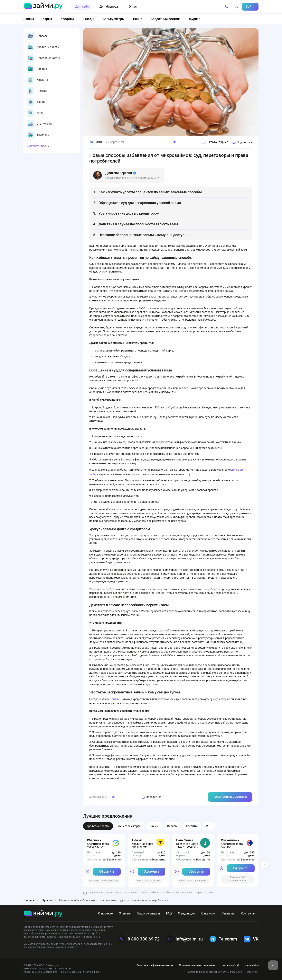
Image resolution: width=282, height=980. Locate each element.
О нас (133, 7)
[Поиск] (227, 7)
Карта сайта (252, 965)
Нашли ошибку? (230, 965)
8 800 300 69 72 (139, 939)
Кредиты (67, 19)
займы (115, 699)
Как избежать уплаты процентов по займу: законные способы (150, 192)
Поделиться (242, 142)
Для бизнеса (109, 7)
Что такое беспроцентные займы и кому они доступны (144, 235)
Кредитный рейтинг (165, 19)
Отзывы (125, 913)
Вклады (88, 19)
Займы (29, 19)
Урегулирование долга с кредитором (129, 213)
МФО (96, 142)
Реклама (228, 913)
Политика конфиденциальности (155, 965)
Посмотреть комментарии (230, 797)
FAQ (169, 913)
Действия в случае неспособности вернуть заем (138, 224)
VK (251, 939)
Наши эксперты (148, 913)
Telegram (223, 939)
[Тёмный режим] (236, 7)
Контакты (248, 913)
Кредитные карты (98, 826)
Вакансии (208, 913)
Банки (138, 19)
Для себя (82, 7)
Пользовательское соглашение (197, 965)
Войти (250, 7)
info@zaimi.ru (184, 939)
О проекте (105, 913)
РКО (209, 826)
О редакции (187, 913)
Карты (47, 19)
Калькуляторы (114, 19)
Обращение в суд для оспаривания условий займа (140, 203)
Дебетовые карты (130, 826)
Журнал (195, 19)
